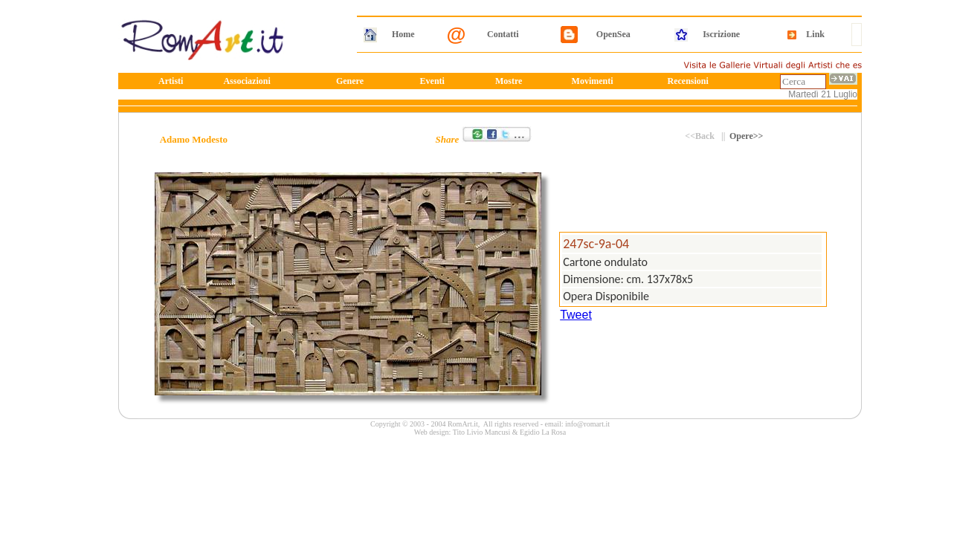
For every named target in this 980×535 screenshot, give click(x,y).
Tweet (576, 315)
